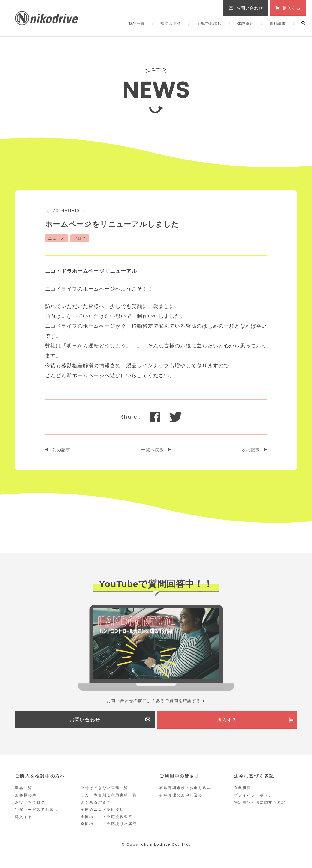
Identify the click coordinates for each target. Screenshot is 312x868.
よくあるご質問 (96, 805)
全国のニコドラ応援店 (102, 812)
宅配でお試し (209, 24)
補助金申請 (171, 24)
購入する (24, 819)
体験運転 (245, 24)
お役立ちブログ (30, 805)
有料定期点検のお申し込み (185, 790)
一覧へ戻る (152, 450)
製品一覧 (136, 24)
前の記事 (61, 450)
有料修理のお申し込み (181, 798)
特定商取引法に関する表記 (260, 805)
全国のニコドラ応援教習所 (107, 819)
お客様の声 (26, 798)
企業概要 (243, 790)
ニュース (56, 238)
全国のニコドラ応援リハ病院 (109, 826)
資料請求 (278, 24)
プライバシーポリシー (256, 798)
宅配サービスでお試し (37, 812)
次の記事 (251, 450)
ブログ (80, 238)
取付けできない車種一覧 (105, 790)
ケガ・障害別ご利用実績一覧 (109, 798)
